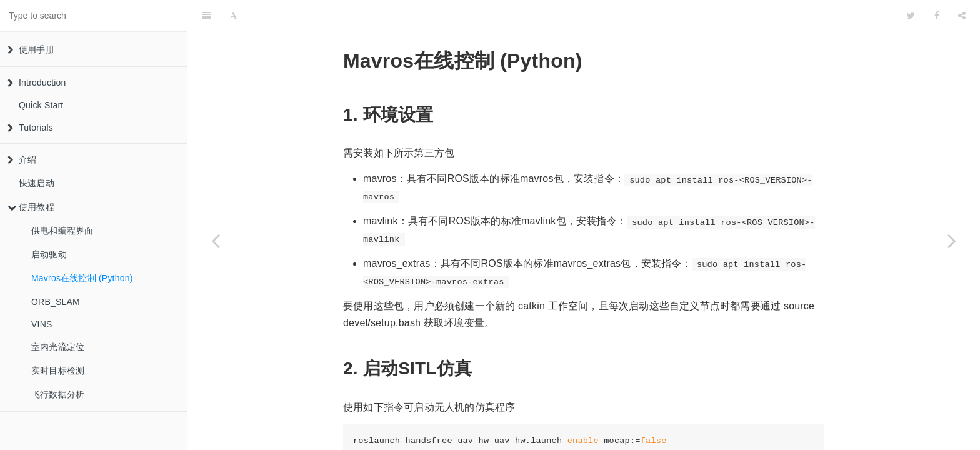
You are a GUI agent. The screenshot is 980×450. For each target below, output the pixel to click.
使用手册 (31, 49)
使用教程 (31, 207)
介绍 (22, 159)
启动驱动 (49, 254)
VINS (42, 324)
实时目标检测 (58, 371)
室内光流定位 (58, 347)
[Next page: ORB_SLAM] (952, 241)
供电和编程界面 (62, 231)
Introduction (37, 82)
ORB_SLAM (56, 302)
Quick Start (41, 105)
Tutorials (30, 127)
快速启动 (37, 183)
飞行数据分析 (58, 394)
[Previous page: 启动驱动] (216, 241)
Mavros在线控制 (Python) (82, 278)
